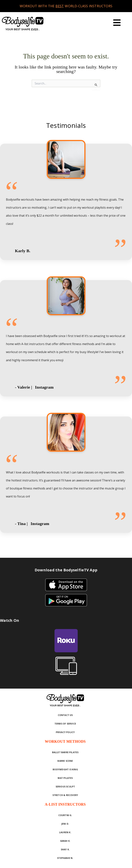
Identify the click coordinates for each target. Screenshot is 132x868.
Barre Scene (65, 761)
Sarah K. (65, 841)
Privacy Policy (65, 732)
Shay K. (65, 849)
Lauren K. (65, 832)
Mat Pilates (65, 778)
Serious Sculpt (65, 787)
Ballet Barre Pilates (65, 752)
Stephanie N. (65, 858)
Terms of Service (65, 724)
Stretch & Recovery (65, 795)
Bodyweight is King (65, 769)
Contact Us (65, 715)
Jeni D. (65, 824)
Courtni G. (65, 815)
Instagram (44, 387)
